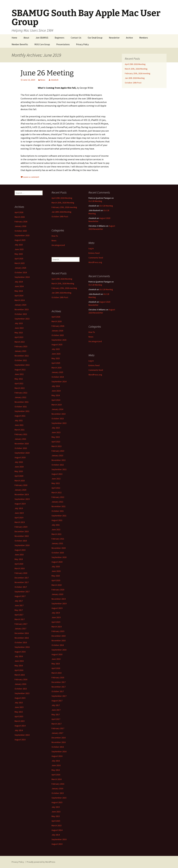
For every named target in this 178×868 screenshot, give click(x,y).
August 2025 (20, 240)
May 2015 (19, 712)
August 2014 (20, 726)
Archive (129, 38)
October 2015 (21, 689)
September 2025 (22, 235)
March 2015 (20, 721)
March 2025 (20, 263)
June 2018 (19, 555)
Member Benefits (20, 44)
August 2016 (20, 652)
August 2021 (20, 416)
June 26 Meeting (47, 73)
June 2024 (19, 286)
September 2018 (22, 545)
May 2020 (19, 471)
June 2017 (19, 605)
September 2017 (22, 592)
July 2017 (19, 601)
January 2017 (20, 629)
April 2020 (19, 476)
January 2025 (20, 268)
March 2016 (20, 675)
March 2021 (20, 430)
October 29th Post (133, 83)
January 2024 (20, 305)
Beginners (60, 38)
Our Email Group (95, 38)
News (43, 80)
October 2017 (21, 587)
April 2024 (19, 296)
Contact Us (76, 38)
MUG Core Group (42, 44)
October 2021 (21, 407)
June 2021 (19, 425)
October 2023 (21, 314)
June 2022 (19, 374)
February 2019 (21, 527)
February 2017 (21, 624)
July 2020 (19, 462)
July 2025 (19, 245)
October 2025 (21, 231)
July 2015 (19, 703)
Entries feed (94, 253)
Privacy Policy (82, 44)
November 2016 (22, 638)
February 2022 (21, 393)
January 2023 (20, 351)
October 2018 (21, 541)
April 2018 (19, 564)
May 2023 (19, 333)
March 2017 (20, 619)
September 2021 (22, 411)
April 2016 (19, 670)
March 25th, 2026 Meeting (136, 69)
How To (55, 236)
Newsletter (114, 38)
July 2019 (19, 508)
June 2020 (19, 467)
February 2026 (21, 222)
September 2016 (22, 647)
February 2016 (21, 679)
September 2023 (22, 319)
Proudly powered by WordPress (41, 862)
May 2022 (19, 379)
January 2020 (20, 490)
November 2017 (22, 582)
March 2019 (20, 522)
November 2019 (22, 494)
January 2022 (20, 397)
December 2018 (22, 531)
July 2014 (19, 730)
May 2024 (19, 291)
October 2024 (21, 272)
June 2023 (19, 328)
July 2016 (19, 656)
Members (144, 38)
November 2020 (22, 444)
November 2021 (22, 402)
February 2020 (21, 485)
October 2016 (21, 642)
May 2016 (19, 666)
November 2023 (22, 309)
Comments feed (96, 258)
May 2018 (19, 559)
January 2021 (20, 439)
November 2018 (22, 536)
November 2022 (22, 356)
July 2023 (19, 323)
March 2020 (20, 481)
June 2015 (19, 707)
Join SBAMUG (42, 38)
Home (14, 38)
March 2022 (20, 388)
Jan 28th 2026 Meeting (135, 78)
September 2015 (22, 693)
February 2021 (21, 434)
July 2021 (19, 420)
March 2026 (20, 217)
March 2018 (20, 568)
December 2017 (22, 578)
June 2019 (19, 513)
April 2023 (19, 337)
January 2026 (20, 226)
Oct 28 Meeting (95, 201)
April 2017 (19, 615)
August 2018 (20, 550)
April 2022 (19, 383)
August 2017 (20, 596)
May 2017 (19, 610)
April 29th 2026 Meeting (135, 64)
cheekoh (55, 80)
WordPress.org (95, 262)
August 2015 (20, 698)
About (26, 38)
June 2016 (19, 661)
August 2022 (20, 370)
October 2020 (21, 448)
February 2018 (21, 573)
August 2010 (20, 740)
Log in (91, 248)
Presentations (63, 44)
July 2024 (19, 282)
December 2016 (22, 633)
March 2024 (20, 300)
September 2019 (22, 499)
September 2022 (22, 365)
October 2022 (21, 360)
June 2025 (19, 249)
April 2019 (19, 518)
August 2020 (20, 457)
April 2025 (19, 259)
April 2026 (19, 212)
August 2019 (20, 504)
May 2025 (19, 254)
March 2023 (20, 342)
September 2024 (22, 277)
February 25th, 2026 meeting (138, 73)
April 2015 (19, 716)
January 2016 (20, 684)
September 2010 (22, 735)
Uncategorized (58, 245)
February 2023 (21, 346)
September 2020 (22, 453)
